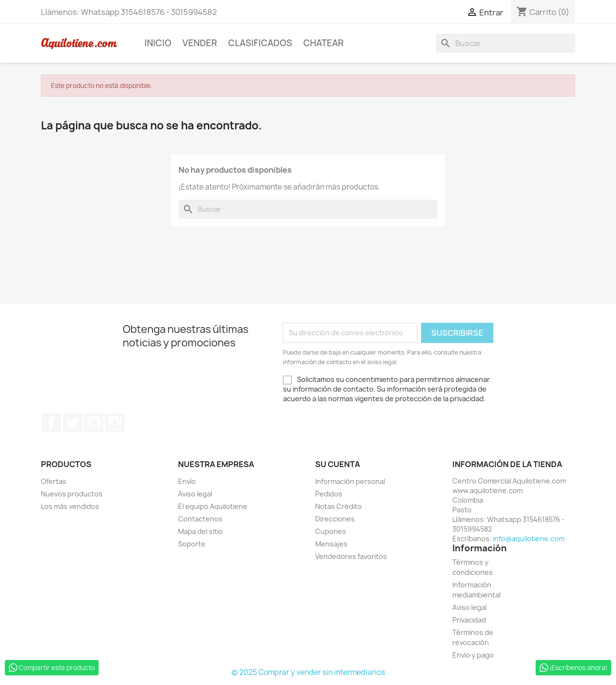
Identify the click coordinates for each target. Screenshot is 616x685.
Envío (187, 481)
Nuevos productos (72, 494)
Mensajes (331, 544)
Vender (200, 43)
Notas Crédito (339, 506)
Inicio (158, 43)
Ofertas (54, 481)
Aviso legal (195, 494)
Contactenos (200, 519)
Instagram (115, 423)
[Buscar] (506, 43)
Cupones (331, 531)
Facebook (51, 423)
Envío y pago (473, 655)
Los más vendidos (70, 506)
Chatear (323, 43)
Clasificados (260, 43)
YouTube (94, 423)
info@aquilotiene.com (529, 539)
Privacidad (469, 620)
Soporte (192, 544)
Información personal (350, 481)
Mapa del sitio (200, 531)
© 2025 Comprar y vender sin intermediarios (308, 672)
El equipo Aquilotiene (213, 506)
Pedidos (329, 494)
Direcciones (335, 519)
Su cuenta (338, 464)
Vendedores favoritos (351, 556)
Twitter (73, 423)
